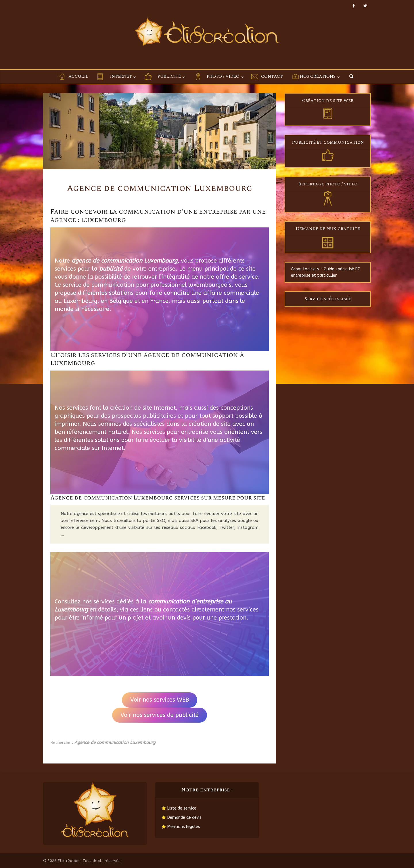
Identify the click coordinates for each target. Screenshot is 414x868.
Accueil (78, 76)
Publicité (169, 76)
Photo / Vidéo (223, 76)
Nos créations (318, 76)
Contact (272, 76)
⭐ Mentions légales (181, 827)
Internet (121, 76)
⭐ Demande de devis (181, 817)
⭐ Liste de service (179, 808)
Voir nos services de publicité (160, 715)
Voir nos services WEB (160, 700)
